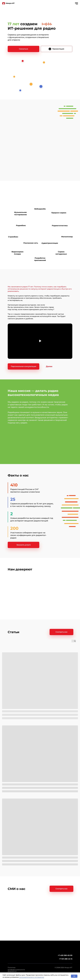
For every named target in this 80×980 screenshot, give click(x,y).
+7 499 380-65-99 (65, 955)
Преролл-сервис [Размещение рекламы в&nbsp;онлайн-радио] (59, 213)
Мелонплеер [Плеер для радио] (67, 237)
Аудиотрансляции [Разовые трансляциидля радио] (50, 243)
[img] (50, 49)
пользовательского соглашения (32, 977)
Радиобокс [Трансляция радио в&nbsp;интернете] (21, 225)
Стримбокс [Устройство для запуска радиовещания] (13, 237)
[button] (23, 49)
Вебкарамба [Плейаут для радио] (40, 209)
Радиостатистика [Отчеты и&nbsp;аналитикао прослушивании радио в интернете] (60, 226)
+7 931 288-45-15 (66, 959)
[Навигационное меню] (76, 3)
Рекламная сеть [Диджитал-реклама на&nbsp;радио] (31, 243)
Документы (12, 971)
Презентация (58, 49)
